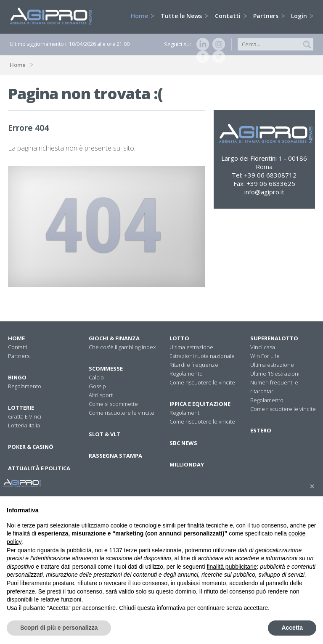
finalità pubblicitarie (232, 567)
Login (302, 16)
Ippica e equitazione (200, 404)
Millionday (187, 464)
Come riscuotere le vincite (122, 413)
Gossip (97, 386)
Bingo (17, 377)
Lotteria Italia (24, 425)
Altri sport (101, 395)
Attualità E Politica (39, 468)
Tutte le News (184, 16)
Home (143, 16)
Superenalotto (274, 338)
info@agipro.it (264, 192)
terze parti (137, 550)
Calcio (96, 377)
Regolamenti (185, 413)
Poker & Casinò (31, 447)
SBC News (183, 443)
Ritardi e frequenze (194, 365)
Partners (269, 16)
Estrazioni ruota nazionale (202, 356)
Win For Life (265, 356)
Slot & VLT (105, 434)
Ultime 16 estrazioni (275, 374)
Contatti (231, 16)
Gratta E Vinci (25, 416)
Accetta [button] (292, 628)
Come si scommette (113, 404)
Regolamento (25, 386)
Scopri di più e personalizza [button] (59, 628)
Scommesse (106, 368)
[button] (312, 486)
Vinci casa (263, 347)
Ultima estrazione (191, 347)
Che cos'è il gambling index (122, 347)
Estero (261, 430)
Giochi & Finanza (114, 338)
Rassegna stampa (115, 456)
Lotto (179, 338)
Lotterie (21, 408)
